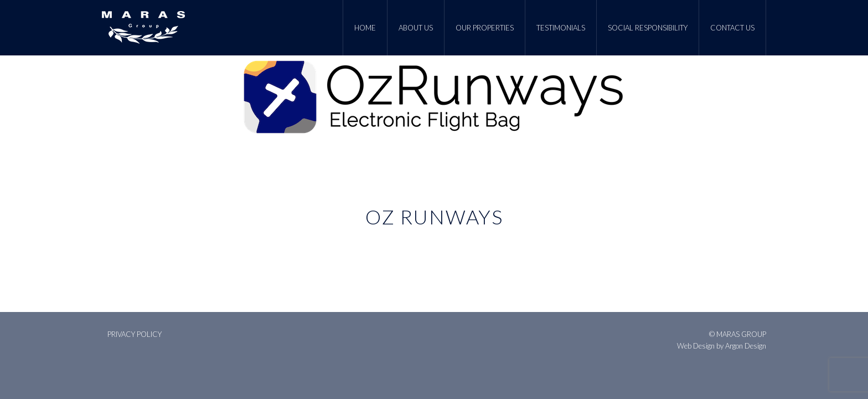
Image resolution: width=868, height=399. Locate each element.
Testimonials (561, 28)
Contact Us (732, 28)
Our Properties (485, 28)
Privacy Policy (135, 334)
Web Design (696, 346)
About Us (416, 28)
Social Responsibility (648, 28)
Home (365, 28)
